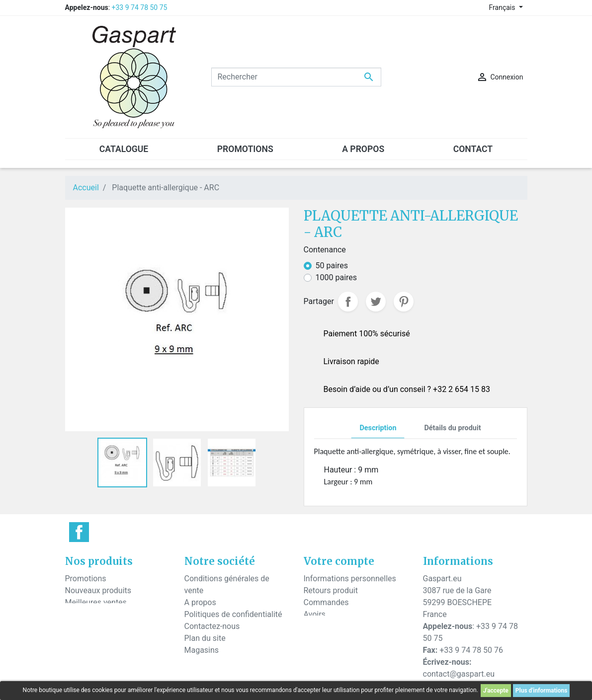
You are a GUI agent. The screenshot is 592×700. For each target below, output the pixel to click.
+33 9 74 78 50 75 (140, 7)
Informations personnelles (350, 579)
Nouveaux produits (98, 590)
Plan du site (205, 638)
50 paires (332, 266)
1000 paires (337, 277)
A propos (200, 602)
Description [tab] (378, 428)
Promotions (86, 579)
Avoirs (315, 614)
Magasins (202, 650)
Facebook (79, 532)
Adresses (320, 626)
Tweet (376, 302)
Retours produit (331, 590)
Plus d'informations (542, 691)
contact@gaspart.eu (459, 674)
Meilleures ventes (96, 602)
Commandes (326, 602)
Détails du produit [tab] (452, 428)
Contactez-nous (212, 626)
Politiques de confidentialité (233, 614)
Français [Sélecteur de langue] (503, 7)
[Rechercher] (296, 77)
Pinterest (404, 302)
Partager (348, 302)
